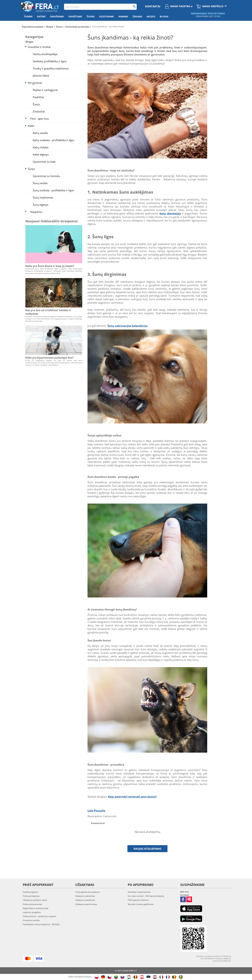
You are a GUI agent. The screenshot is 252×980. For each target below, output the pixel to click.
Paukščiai (38, 97)
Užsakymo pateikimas (85, 900)
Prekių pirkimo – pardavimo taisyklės (39, 916)
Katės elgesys (41, 154)
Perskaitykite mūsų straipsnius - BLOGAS (41, 924)
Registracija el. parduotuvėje (36, 908)
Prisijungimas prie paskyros (88, 892)
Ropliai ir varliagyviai (45, 90)
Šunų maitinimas (43, 197)
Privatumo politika (31, 920)
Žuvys (36, 104)
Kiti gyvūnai (35, 83)
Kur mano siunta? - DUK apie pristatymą (146, 896)
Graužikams (57, 17)
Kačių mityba (41, 147)
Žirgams (137, 17)
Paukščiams (75, 17)
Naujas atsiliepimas (147, 849)
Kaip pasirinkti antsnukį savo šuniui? (132, 797)
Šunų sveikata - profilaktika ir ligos (53, 190)
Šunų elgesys (41, 205)
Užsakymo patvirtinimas (86, 904)
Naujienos (36, 212)
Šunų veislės (40, 183)
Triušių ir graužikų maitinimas (51, 68)
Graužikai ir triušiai (39, 47)
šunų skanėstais (170, 213)
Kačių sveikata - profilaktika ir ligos (54, 140)
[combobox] (100, 7)
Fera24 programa (30, 892)
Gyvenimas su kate (44, 162)
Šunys (31, 169)
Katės (31, 126)
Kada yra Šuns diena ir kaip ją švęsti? (50, 266)
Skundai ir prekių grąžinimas (141, 904)
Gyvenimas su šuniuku (46, 176)
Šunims (28, 17)
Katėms (41, 17)
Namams (123, 17)
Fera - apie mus (40, 119)
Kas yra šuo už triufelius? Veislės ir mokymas (48, 312)
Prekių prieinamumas (32, 904)
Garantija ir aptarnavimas (139, 892)
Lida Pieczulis (96, 811)
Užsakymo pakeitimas (85, 896)
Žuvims (91, 17)
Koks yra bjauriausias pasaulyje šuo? (49, 358)
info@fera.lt (227, 959)
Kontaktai (153, 6)
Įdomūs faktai (41, 76)
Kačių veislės (40, 133)
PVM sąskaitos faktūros (138, 900)
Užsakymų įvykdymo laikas (35, 900)
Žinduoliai (39, 111)
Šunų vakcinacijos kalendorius (127, 326)
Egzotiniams (107, 17)
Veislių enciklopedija (45, 54)
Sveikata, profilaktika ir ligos (50, 61)
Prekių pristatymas (31, 896)
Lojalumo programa (32, 912)
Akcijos (151, 17)
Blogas (164, 17)
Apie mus (184, 892)
